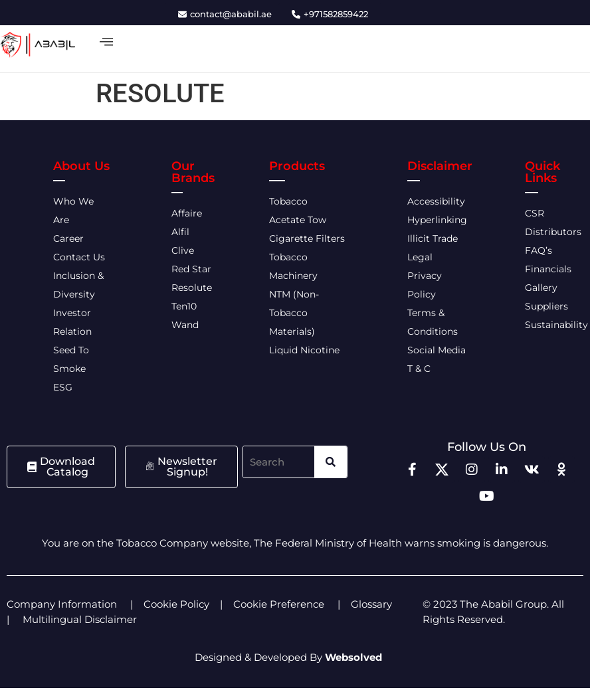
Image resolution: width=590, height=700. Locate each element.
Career (68, 238)
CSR (535, 213)
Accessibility (436, 201)
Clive (183, 250)
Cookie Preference (279, 604)
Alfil (180, 232)
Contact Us (79, 257)
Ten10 (184, 306)
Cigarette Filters (307, 238)
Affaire (187, 213)
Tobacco (288, 201)
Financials (548, 269)
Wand (185, 325)
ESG (63, 387)
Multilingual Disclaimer (81, 619)
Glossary (371, 604)
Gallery (541, 288)
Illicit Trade (433, 238)
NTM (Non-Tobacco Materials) (294, 313)
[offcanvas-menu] (106, 42)
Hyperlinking (437, 220)
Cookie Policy (176, 604)
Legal (420, 257)
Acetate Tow (298, 220)
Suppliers (546, 306)
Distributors (554, 232)
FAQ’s (539, 250)
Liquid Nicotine (304, 350)
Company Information (62, 604)
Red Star (191, 269)
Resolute (192, 288)
